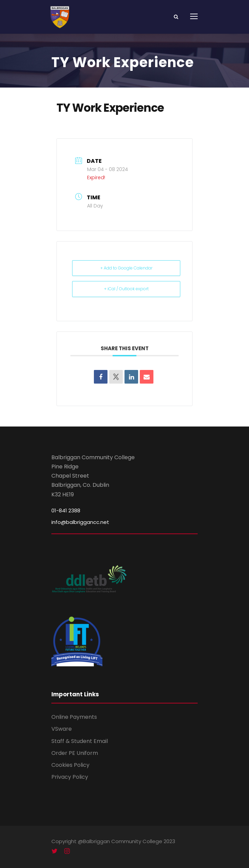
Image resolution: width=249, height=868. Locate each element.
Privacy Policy (70, 777)
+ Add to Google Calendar (126, 268)
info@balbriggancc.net (80, 522)
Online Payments (74, 717)
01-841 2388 (66, 510)
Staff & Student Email (80, 741)
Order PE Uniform (75, 753)
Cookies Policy (70, 765)
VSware (62, 729)
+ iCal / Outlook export (126, 289)
